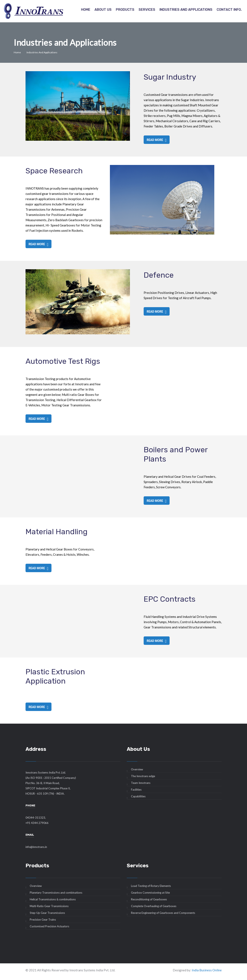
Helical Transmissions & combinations (53, 899)
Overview (137, 769)
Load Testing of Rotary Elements (151, 886)
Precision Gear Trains (43, 920)
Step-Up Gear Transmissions (47, 913)
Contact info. (229, 10)
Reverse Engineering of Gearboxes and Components (163, 913)
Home (86, 10)
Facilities (136, 790)
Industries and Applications (186, 10)
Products (125, 10)
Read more (157, 140)
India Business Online (207, 970)
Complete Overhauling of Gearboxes (154, 906)
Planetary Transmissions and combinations (56, 893)
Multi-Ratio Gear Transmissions (49, 906)
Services (147, 10)
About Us (103, 10)
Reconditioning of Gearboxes (149, 899)
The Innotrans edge (143, 776)
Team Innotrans (141, 783)
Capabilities (138, 796)
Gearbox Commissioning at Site (150, 893)
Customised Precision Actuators (49, 926)
